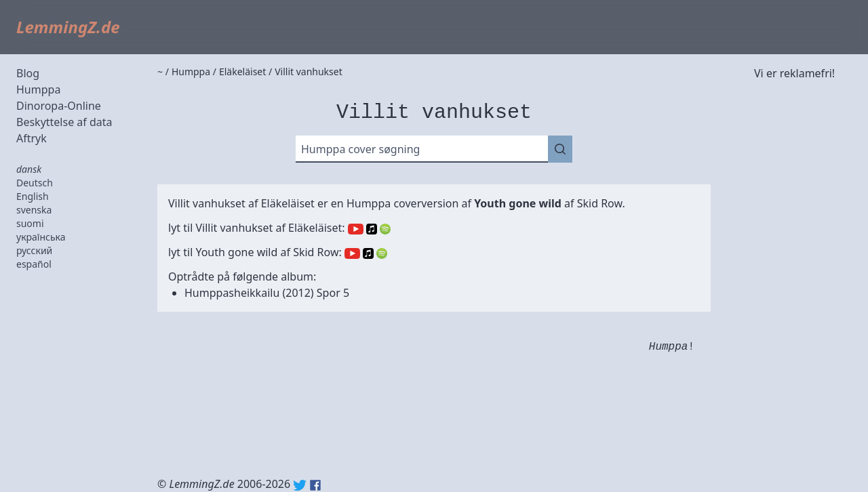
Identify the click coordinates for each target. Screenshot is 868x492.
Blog (28, 73)
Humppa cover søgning (360, 149)
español (34, 264)
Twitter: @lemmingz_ (300, 485)
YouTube (356, 229)
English (33, 196)
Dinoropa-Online (59, 106)
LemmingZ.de (68, 27)
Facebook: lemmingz (315, 485)
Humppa (38, 89)
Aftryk (32, 138)
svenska (34, 210)
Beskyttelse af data (64, 122)
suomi (30, 223)
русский (34, 250)
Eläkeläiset (288, 203)
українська (41, 237)
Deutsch (35, 183)
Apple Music (372, 229)
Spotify (385, 229)
